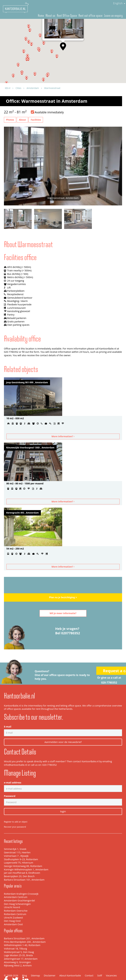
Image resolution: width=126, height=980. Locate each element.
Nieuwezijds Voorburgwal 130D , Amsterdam (30, 448)
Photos (10, 120)
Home (41, 16)
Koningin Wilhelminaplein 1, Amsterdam (26, 859)
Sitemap (35, 965)
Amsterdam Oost (13, 913)
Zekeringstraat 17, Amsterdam (21, 948)
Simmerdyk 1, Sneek (15, 838)
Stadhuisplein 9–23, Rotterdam (21, 848)
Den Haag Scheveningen (17, 893)
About (22, 120)
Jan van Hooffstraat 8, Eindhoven (22, 862)
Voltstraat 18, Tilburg (15, 938)
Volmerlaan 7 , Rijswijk (16, 845)
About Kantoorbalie (70, 965)
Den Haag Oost (12, 910)
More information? (63, 436)
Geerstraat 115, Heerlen (17, 842)
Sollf (100, 965)
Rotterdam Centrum (15, 903)
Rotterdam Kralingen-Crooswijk (21, 883)
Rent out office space (91, 16)
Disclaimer (50, 965)
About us (50, 16)
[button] (22, 73)
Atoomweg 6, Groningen (17, 951)
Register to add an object (16, 811)
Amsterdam (33, 88)
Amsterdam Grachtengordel (19, 890)
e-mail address (13, 772)
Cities (18, 88)
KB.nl (8, 88)
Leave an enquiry (113, 16)
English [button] (119, 3)
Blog (25, 965)
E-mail (8, 716)
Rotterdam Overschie (16, 900)
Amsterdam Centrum (16, 886)
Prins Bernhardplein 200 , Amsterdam (25, 931)
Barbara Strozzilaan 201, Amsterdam (24, 928)
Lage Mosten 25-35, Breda (18, 945)
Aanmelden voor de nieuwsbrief (63, 731)
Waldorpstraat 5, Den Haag (19, 941)
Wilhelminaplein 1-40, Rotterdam (22, 934)
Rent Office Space (67, 16)
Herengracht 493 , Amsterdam (22, 513)
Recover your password (15, 816)
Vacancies (111, 965)
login (63, 801)
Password (10, 785)
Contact (89, 965)
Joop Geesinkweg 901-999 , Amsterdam (27, 382)
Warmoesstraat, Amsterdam (58, 37)
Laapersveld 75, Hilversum (19, 852)
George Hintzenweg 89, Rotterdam (23, 855)
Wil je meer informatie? (63, 613)
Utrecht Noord (12, 897)
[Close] (80, 27)
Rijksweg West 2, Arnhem (18, 955)
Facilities (36, 120)
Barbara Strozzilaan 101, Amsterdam (24, 869)
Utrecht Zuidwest (13, 907)
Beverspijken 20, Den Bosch (19, 865)
